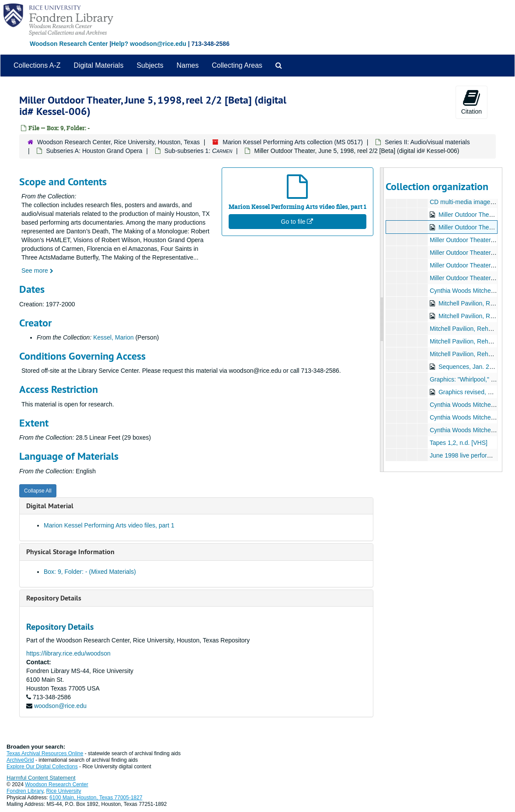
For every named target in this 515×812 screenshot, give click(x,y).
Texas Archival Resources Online (45, 753)
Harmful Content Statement (41, 778)
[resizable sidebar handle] (382, 320)
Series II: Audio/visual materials (427, 142)
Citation (472, 102)
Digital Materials (99, 65)
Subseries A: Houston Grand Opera (94, 151)
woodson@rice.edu (60, 706)
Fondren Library (25, 791)
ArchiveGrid (20, 760)
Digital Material (50, 506)
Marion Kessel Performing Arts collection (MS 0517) (293, 142)
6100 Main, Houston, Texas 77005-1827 (96, 798)
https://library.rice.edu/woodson (68, 653)
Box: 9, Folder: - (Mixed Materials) (90, 572)
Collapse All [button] (38, 491)
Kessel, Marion (113, 337)
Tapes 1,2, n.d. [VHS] (459, 443)
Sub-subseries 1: (198, 151)
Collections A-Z (37, 65)
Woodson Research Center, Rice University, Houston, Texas (118, 142)
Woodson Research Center (69, 44)
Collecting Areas (237, 65)
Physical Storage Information (70, 552)
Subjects (150, 65)
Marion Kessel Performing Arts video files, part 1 (109, 525)
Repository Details (54, 598)
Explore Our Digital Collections (42, 767)
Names (188, 65)
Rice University (64, 791)
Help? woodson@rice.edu (149, 44)
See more (37, 271)
